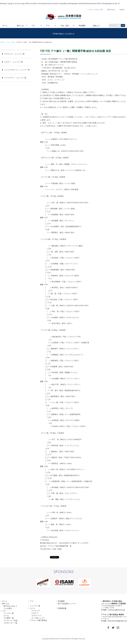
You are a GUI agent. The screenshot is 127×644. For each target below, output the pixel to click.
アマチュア (36, 611)
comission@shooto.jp (116, 610)
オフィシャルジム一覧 (96, 9)
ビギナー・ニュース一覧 (14, 62)
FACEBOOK (108, 628)
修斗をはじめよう (10, 606)
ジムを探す (8, 608)
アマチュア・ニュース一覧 (14, 54)
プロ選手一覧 (9, 618)
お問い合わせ (111, 9)
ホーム (5, 26)
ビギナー (35, 613)
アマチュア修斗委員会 (38, 620)
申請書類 (82, 26)
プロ (33, 26)
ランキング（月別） (11, 620)
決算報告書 (62, 608)
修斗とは (20, 26)
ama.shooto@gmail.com (117, 621)
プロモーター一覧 (10, 623)
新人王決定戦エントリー (67, 604)
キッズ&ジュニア (38, 618)
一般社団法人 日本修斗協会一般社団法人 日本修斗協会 (63, 17)
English (122, 9)
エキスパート (37, 615)
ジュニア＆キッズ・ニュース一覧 (17, 70)
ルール (6, 616)
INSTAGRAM (118, 628)
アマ (48, 26)
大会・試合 (65, 26)
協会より (97, 26)
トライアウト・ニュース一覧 (15, 78)
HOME (2, 42)
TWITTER (113, 628)
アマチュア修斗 (10, 42)
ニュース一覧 (9, 613)
